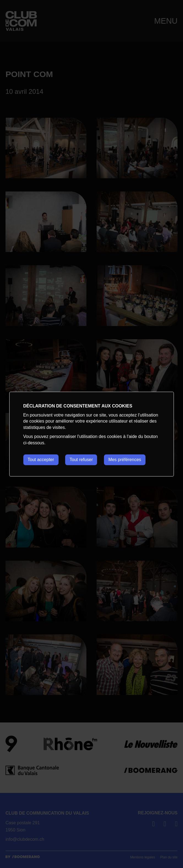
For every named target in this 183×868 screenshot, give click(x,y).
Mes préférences (125, 460)
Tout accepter (41, 460)
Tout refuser (81, 460)
